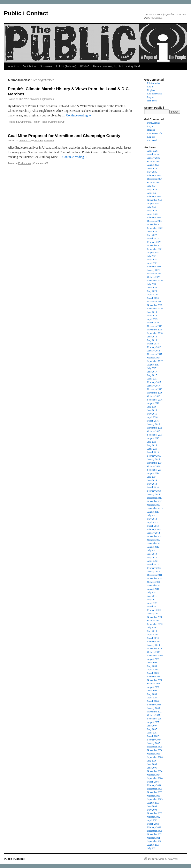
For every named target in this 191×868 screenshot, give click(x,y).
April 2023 (152, 214)
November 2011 (155, 578)
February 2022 (154, 242)
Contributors (29, 66)
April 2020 (152, 295)
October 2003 (154, 796)
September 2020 (155, 281)
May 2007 (152, 729)
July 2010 (152, 628)
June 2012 (152, 554)
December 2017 (155, 354)
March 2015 (153, 452)
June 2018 (152, 337)
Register (151, 90)
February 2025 (154, 175)
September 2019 (155, 309)
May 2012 (152, 557)
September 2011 (155, 585)
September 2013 (155, 508)
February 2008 (154, 705)
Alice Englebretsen (42, 80)
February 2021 (154, 267)
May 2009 (152, 666)
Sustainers (46, 66)
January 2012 (154, 571)
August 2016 (153, 403)
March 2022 (153, 239)
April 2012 (152, 561)
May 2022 (152, 235)
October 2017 (154, 358)
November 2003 (155, 792)
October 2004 (154, 775)
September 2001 (155, 841)
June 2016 (152, 410)
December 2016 (155, 389)
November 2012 (155, 536)
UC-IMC (85, 66)
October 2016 (154, 396)
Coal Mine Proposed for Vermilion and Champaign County (64, 136)
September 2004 (155, 778)
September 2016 (155, 400)
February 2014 (154, 491)
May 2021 (152, 260)
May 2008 (152, 694)
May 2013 (152, 519)
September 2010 (155, 624)
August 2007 (153, 722)
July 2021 (152, 256)
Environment (25, 122)
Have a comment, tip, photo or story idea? (117, 66)
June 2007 (152, 726)
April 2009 (152, 670)
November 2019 (155, 305)
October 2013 (154, 505)
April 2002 (152, 820)
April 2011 (152, 603)
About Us (13, 66)
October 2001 (154, 838)
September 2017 (155, 361)
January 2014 (154, 494)
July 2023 (152, 207)
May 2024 (152, 189)
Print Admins (154, 83)
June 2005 (152, 768)
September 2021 (155, 249)
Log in (150, 87)
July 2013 (152, 515)
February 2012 (154, 568)
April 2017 (152, 379)
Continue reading (79, 115)
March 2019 (153, 323)
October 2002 (154, 817)
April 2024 (152, 193)
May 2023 (152, 210)
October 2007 (154, 715)
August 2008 (153, 687)
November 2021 (155, 246)
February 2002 (154, 827)
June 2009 (152, 663)
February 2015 (154, 456)
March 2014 (153, 487)
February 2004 (154, 785)
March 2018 (153, 344)
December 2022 (155, 221)
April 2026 (152, 151)
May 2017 (152, 375)
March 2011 (153, 607)
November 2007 (155, 712)
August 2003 (153, 803)
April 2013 (152, 522)
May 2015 (152, 445)
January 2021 (154, 270)
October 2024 (154, 182)
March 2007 (153, 736)
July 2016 (152, 407)
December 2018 (155, 326)
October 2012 (154, 540)
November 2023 (155, 200)
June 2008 (152, 691)
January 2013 (154, 533)
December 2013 (155, 498)
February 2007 (154, 740)
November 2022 (155, 224)
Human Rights (40, 122)
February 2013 (154, 529)
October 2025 (154, 161)
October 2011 (154, 582)
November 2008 (155, 680)
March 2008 (153, 701)
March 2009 (153, 673)
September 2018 (155, 333)
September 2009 (155, 656)
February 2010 (154, 642)
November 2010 (155, 617)
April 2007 (152, 733)
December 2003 (155, 789)
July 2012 (152, 550)
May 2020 (152, 291)
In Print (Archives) (66, 66)
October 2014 (154, 466)
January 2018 (154, 351)
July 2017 (152, 368)
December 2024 (155, 179)
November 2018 (155, 330)
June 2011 (152, 596)
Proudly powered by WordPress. (163, 859)
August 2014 (153, 473)
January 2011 (154, 614)
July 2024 (152, 186)
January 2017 (154, 386)
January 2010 (154, 645)
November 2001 (155, 834)
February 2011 (154, 610)
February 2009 (154, 677)
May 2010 (152, 631)
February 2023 (154, 217)
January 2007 (154, 743)
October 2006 (154, 754)
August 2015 (153, 438)
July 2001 (152, 848)
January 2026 (154, 158)
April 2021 (152, 263)
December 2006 (155, 747)
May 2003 (152, 810)
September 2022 (155, 228)
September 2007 (155, 719)
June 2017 (152, 372)
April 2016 (152, 417)
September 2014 (155, 470)
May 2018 (152, 340)
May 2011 (152, 600)
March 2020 (153, 298)
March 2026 (153, 154)
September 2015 (155, 435)
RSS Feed (152, 101)
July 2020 (152, 284)
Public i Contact (26, 13)
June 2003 (152, 806)
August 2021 (153, 253)
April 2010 (152, 635)
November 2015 (155, 428)
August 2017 (153, 365)
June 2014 (152, 480)
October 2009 (154, 652)
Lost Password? (155, 94)
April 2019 (152, 319)
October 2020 (154, 277)
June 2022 (152, 232)
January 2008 (154, 708)
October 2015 (154, 431)
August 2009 (153, 659)
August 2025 (153, 165)
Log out (151, 97)
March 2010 (153, 638)
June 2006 (152, 764)
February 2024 (154, 196)
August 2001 (153, 845)
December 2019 (155, 302)
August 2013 (153, 512)
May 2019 (152, 316)
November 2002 (155, 813)
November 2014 (155, 463)
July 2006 (152, 761)
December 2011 (155, 575)
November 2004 (155, 771)
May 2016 (152, 414)
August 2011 (153, 589)
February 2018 (154, 347)
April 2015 (152, 449)
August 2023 (153, 203)
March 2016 (153, 421)
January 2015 (154, 459)
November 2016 (155, 393)
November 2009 (155, 649)
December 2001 (155, 831)
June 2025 (152, 168)
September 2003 (155, 799)
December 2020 (155, 274)
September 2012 (155, 543)
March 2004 (153, 782)
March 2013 (153, 526)
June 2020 (152, 288)
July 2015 (152, 442)
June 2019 (152, 312)
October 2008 (154, 684)
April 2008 (152, 698)
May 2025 (152, 172)
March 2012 (153, 564)
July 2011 (152, 592)
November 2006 (155, 750)
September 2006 (155, 757)
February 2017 (154, 382)
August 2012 (153, 547)
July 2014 (152, 477)
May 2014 (152, 484)
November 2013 (155, 501)
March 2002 (153, 824)
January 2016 (154, 424)
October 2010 (154, 621)
